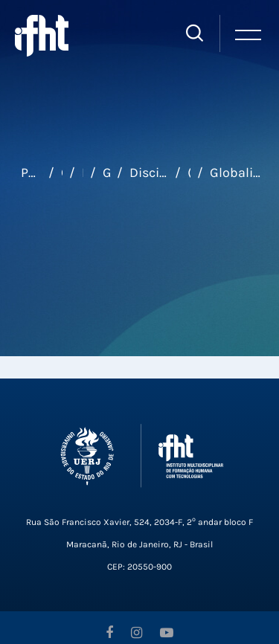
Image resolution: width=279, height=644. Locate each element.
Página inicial (31, 173)
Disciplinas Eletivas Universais (148, 173)
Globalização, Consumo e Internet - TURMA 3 (237, 173)
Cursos (62, 173)
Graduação (107, 173)
